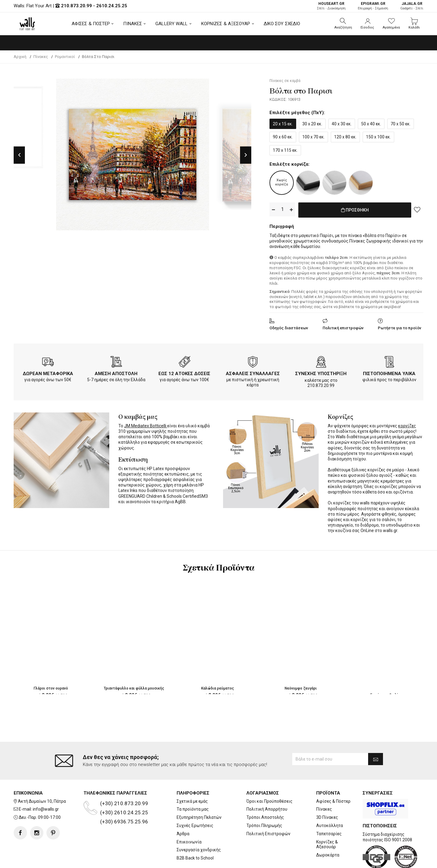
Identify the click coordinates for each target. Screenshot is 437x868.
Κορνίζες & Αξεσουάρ (327, 820)
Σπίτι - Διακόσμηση (331, 6)
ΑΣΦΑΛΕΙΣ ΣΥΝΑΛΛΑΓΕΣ (253, 372)
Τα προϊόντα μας (193, 785)
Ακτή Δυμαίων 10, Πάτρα (42, 777)
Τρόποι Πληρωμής (264, 801)
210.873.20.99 (76, 6)
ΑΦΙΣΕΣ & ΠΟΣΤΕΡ (91, 24)
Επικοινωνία (189, 817)
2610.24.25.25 (112, 6)
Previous (19, 155)
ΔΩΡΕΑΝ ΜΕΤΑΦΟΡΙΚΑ (48, 372)
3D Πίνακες (327, 793)
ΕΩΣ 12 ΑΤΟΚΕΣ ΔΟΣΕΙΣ (184, 372)
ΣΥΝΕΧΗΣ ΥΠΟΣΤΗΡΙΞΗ (321, 372)
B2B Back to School (195, 834)
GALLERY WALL (171, 24)
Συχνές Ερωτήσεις (195, 801)
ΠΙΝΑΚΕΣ (133, 24)
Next (246, 155)
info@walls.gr (46, 785)
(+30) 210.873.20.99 (124, 779)
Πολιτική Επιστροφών (268, 809)
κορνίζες (407, 425)
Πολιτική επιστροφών (343, 327)
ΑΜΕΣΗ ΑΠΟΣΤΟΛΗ (116, 372)
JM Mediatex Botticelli (146, 425)
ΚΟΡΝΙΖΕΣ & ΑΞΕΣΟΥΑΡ (226, 24)
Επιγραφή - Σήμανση (373, 6)
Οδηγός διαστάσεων (289, 327)
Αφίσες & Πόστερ (333, 777)
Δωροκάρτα (328, 831)
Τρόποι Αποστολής (265, 793)
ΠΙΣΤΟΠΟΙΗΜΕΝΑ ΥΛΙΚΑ (389, 372)
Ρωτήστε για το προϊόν (400, 327)
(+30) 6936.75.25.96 (124, 797)
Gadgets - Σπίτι (412, 6)
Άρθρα (183, 809)
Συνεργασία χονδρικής (199, 826)
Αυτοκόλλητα (330, 801)
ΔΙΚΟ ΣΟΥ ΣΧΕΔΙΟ (282, 24)
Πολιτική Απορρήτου (267, 785)
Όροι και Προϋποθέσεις (269, 777)
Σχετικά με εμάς (192, 777)
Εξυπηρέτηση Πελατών (199, 793)
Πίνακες (324, 785)
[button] (343, 24)
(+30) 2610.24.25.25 (124, 788)
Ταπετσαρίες (329, 809)
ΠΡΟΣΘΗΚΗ (355, 210)
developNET (269, 860)
